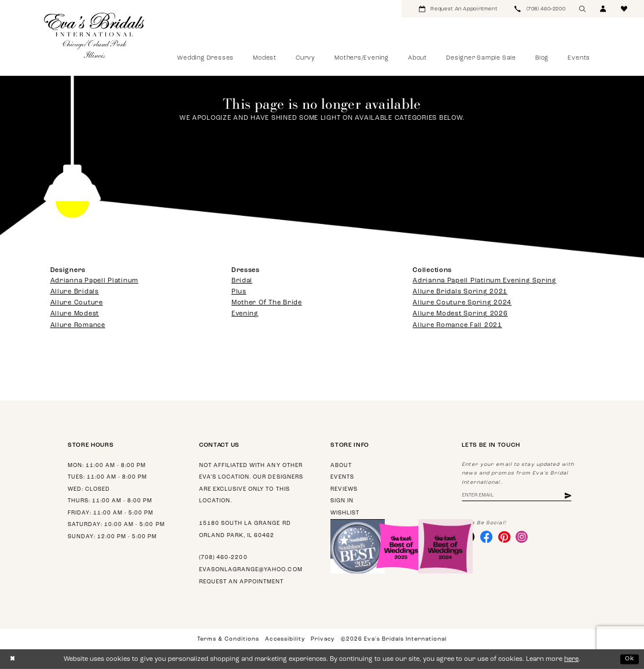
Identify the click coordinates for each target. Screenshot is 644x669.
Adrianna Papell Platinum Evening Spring (485, 281)
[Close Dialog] (12, 659)
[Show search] (583, 9)
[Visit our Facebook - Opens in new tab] (487, 538)
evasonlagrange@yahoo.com (251, 570)
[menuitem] (458, 9)
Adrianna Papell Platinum (95, 281)
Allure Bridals (75, 292)
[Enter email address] (519, 496)
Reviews (344, 489)
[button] (603, 9)
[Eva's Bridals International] (95, 35)
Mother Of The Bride (267, 303)
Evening (245, 314)
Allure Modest (75, 314)
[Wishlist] (624, 9)
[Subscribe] (572, 496)
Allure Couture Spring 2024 (462, 303)
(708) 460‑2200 (223, 558)
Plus (239, 292)
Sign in (342, 501)
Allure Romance (78, 326)
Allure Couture (77, 303)
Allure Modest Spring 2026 (460, 314)
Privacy (323, 639)
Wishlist (345, 513)
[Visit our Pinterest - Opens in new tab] (505, 538)
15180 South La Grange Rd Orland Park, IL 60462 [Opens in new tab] (245, 530)
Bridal (242, 281)
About (341, 466)
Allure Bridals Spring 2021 (460, 292)
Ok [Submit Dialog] (630, 659)
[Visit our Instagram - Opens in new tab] (524, 538)
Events (342, 477)
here (571, 659)
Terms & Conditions (228, 639)
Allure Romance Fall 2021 (457, 326)
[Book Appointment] (458, 9)
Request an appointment (241, 582)
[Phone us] (540, 9)
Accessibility (285, 639)
